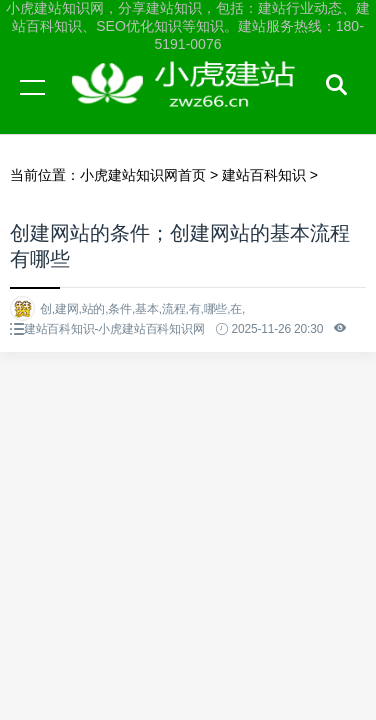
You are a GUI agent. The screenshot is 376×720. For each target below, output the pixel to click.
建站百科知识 (264, 175)
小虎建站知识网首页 (143, 175)
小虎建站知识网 (190, 106)
